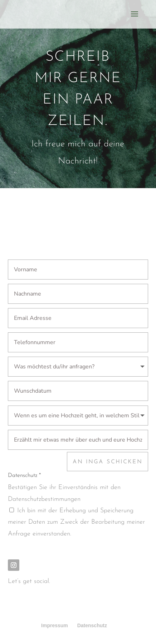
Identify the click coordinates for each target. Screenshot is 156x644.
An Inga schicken (108, 462)
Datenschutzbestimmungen (44, 499)
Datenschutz (92, 625)
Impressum (55, 625)
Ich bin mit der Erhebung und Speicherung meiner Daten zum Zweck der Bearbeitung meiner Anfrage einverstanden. (76, 522)
